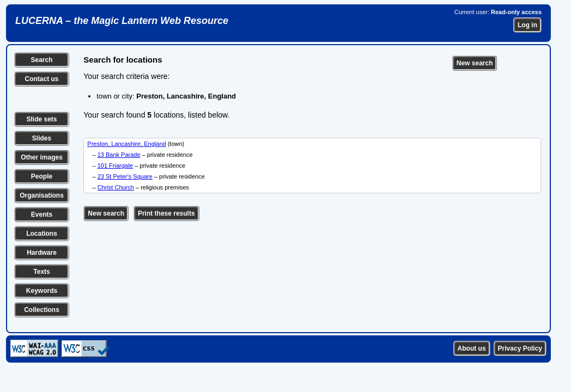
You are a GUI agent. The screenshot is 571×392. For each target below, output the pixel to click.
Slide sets (41, 119)
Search (41, 60)
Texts (41, 272)
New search (475, 63)
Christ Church (116, 187)
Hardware (42, 253)
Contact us (41, 79)
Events (42, 215)
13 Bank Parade (119, 155)
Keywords (42, 291)
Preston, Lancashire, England (126, 144)
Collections (42, 310)
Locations (42, 234)
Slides (42, 138)
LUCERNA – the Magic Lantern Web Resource (122, 21)
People (42, 176)
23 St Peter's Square (125, 176)
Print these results (166, 213)
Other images (42, 157)
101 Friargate (115, 166)
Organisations (42, 195)
